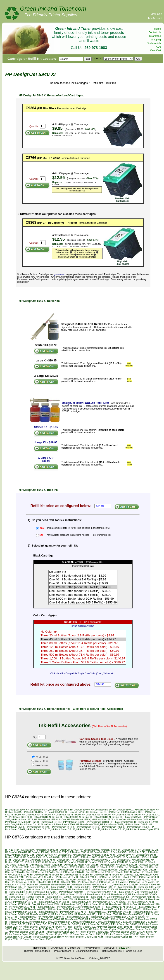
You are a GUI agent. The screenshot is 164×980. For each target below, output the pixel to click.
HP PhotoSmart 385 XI (17, 892)
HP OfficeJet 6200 (125, 865)
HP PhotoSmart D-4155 (63, 827)
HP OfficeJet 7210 (14, 877)
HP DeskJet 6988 (140, 860)
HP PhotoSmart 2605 (48, 904)
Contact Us (155, 32)
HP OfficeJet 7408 (102, 880)
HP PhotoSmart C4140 (73, 822)
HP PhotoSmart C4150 (97, 822)
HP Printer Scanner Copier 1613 (25, 932)
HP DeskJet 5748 (136, 852)
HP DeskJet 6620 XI (90, 857)
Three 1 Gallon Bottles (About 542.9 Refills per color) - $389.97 (83, 662)
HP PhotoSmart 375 (57, 890)
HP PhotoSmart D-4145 (38, 827)
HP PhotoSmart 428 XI (40, 900)
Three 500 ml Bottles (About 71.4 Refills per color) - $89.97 (83, 655)
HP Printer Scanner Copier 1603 (79, 927)
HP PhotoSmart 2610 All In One (121, 904)
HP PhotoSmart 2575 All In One (50, 820)
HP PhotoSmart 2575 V (79, 820)
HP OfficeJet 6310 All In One (125, 872)
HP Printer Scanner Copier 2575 (143, 830)
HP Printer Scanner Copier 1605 (113, 927)
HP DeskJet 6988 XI (34, 862)
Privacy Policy (92, 948)
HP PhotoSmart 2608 (71, 904)
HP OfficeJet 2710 (105, 865)
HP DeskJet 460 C (127, 850)
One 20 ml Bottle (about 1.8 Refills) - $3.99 (83, 576)
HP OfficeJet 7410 (122, 880)
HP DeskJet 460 (109, 850)
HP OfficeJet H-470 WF (79, 885)
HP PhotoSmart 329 (102, 887)
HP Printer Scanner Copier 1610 (28, 929)
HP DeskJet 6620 (69, 857)
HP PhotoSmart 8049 (57, 909)
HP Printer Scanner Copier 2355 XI (82, 937)
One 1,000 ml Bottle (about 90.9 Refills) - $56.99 (83, 599)
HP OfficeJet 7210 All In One (39, 877)
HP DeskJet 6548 (51, 857)
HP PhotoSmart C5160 (17, 922)
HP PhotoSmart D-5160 (113, 830)
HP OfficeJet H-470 (86, 882)
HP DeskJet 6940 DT (101, 860)
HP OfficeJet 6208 (86, 867)
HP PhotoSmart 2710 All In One (117, 907)
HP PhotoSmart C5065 (88, 825)
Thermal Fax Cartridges (37, 951)
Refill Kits (97, 83)
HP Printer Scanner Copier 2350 (92, 932)
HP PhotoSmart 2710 (89, 907)
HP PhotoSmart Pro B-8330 (123, 924)
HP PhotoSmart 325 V (34, 887)
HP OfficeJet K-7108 (146, 885)
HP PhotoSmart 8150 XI (71, 912)
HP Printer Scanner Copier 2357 (118, 937)
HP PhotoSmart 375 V (103, 890)
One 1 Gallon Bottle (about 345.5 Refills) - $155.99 (83, 603)
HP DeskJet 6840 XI (123, 810)
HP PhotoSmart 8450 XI (38, 914)
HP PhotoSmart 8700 (107, 914)
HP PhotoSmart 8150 (22, 912)
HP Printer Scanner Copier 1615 (58, 932)
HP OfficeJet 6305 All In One (66, 815)
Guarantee (155, 36)
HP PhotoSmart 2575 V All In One (109, 820)
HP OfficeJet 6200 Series (23, 867)
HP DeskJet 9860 (134, 862)
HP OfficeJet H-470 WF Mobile (50, 885)
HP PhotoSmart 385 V (147, 890)
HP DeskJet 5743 (99, 852)
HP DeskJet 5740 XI (79, 852)
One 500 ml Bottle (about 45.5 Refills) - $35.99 (83, 595)
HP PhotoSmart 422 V (70, 895)
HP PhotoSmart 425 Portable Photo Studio (63, 897)
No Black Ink (83, 572)
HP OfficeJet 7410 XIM (44, 882)
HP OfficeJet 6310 (101, 872)
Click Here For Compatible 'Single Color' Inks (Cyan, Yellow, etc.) (83, 674)
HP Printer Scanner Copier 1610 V (107, 929)
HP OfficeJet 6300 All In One (109, 870)
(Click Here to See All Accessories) (109, 726)
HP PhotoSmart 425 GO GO (142, 895)
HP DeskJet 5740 (58, 852)
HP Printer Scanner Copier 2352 (51, 934)
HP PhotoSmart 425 (117, 895)
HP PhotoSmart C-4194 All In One (33, 825)
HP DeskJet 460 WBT (16, 852)
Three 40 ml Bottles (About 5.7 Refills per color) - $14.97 (83, 639)
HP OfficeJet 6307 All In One (96, 815)
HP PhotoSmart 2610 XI (20, 907)
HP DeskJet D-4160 (54, 812)
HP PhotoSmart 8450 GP (142, 912)
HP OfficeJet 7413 (66, 882)
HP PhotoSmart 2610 (93, 904)
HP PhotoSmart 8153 (95, 912)
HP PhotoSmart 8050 (80, 909)
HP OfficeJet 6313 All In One (44, 817)
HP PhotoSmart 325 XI (58, 887)
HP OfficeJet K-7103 (124, 885)
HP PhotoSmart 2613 (44, 907)
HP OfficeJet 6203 (46, 867)
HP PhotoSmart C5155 (145, 919)
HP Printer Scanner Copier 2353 (85, 934)
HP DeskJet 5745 (118, 852)
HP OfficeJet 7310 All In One (35, 880)
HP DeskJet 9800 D (74, 862)
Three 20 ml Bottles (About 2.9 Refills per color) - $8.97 (83, 636)
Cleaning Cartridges (87, 951)
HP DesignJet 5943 (59, 810)
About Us (109, 948)
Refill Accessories (112, 951)
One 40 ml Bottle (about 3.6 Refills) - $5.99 (83, 580)
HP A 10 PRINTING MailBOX (20, 850)
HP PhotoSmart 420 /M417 (71, 892)
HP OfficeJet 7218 (147, 877)
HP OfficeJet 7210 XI (87, 877)
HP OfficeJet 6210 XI (24, 870)
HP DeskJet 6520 (81, 855)
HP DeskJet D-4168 (96, 812)
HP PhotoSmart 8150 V (46, 912)
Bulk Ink (111, 83)
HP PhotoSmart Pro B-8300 (65, 924)
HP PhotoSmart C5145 (136, 825)
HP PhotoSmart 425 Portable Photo (23, 897)
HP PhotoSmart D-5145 (63, 830)
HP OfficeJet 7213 (108, 877)
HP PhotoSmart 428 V (16, 900)
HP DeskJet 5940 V (80, 810)
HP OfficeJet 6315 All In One (74, 817)
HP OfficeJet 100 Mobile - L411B (42, 865)
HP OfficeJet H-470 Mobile (141, 882)
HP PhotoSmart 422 (19, 895)
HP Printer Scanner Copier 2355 (119, 934)
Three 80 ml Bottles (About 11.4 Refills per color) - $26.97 (83, 643)
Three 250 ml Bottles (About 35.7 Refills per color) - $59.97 (83, 651)
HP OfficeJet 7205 (129, 875)
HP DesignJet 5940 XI (37, 810)
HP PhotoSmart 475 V (85, 900)
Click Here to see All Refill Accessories (98, 709)
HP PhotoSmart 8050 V (103, 909)
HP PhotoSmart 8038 (35, 909)
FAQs (158, 47)
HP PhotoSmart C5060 (63, 825)
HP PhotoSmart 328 (80, 887)
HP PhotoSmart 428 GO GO (145, 897)
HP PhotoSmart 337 (36, 890)
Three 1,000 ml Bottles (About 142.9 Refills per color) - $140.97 (83, 659)
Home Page (40, 948)
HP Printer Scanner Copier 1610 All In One (67, 929)
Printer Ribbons (63, 951)
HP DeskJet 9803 (94, 862)
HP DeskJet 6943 (122, 860)
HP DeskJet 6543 (32, 857)
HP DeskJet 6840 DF (101, 810)
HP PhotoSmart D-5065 (137, 827)
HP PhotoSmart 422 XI (94, 895)
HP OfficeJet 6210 (105, 867)
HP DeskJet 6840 (131, 857)
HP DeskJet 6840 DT (20, 860)
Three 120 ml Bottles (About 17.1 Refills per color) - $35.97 (83, 647)
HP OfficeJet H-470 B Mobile (112, 882)
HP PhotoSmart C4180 (121, 822)
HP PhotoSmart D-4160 (88, 827)
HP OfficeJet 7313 (82, 880)
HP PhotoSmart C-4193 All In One (127, 917)
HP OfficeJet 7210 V (65, 877)
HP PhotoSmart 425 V (97, 897)
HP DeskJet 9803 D (114, 862)
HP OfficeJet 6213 (45, 870)
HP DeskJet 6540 (122, 855)
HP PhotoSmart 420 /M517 (99, 892)
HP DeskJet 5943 (63, 855)
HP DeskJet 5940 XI (43, 855)
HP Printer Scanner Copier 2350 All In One (131, 932)
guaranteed (60, 274)
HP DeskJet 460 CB (148, 850)
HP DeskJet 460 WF (38, 852)
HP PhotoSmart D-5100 (38, 830)
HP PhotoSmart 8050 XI (128, 909)
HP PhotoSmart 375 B (79, 890)
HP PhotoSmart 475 (63, 900)
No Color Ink (83, 632)
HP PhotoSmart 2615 (66, 907)
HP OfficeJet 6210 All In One (130, 867)
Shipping (156, 40)
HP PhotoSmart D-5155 (88, 830)
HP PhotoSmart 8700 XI (131, 914)
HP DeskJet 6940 (81, 860)
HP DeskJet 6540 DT (142, 855)
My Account (155, 18)
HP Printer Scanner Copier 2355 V (46, 937)
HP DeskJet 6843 (62, 860)
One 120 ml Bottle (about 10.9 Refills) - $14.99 (83, 587)
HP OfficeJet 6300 (84, 870)
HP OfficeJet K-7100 (102, 885)
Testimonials (154, 43)
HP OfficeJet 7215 (127, 877)
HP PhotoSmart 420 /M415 (43, 892)
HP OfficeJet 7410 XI (21, 882)
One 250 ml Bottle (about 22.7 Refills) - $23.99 (83, 591)
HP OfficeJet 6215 (64, 870)
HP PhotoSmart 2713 (145, 907)
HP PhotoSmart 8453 (62, 914)
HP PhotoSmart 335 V (145, 887)
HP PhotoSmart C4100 (49, 822)
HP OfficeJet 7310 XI (61, 880)
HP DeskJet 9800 (54, 862)
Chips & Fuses (134, 951)
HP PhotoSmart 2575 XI (139, 820)
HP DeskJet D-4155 (33, 812)
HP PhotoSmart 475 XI (109, 900)
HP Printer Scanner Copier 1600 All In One (40, 927)
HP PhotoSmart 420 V (125, 892)
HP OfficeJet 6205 (66, 867)
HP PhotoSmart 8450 (117, 912)
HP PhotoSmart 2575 (22, 820)
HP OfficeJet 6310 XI (18, 817)
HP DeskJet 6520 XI (102, 855)
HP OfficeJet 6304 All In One (36, 815)
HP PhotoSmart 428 (120, 897)
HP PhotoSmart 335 (123, 887)
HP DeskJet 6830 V (111, 857)
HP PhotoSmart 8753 (26, 917)
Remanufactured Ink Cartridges (69, 83)
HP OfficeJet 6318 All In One (104, 817)
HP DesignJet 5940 (15, 810)
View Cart (156, 14)
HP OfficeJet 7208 (149, 875)
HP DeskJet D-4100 (145, 810)
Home (158, 29)
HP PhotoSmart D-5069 (91, 922)
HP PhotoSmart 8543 (85, 914)
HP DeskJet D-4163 (75, 812)
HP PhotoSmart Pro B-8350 (94, 924)
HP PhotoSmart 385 (125, 890)
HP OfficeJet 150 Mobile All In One (125, 812)
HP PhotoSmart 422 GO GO (44, 895)
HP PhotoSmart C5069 (112, 825)
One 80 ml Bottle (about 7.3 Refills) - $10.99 (83, 583)
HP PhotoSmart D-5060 (113, 827)
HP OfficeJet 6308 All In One (126, 815)
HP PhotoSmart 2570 (131, 817)
